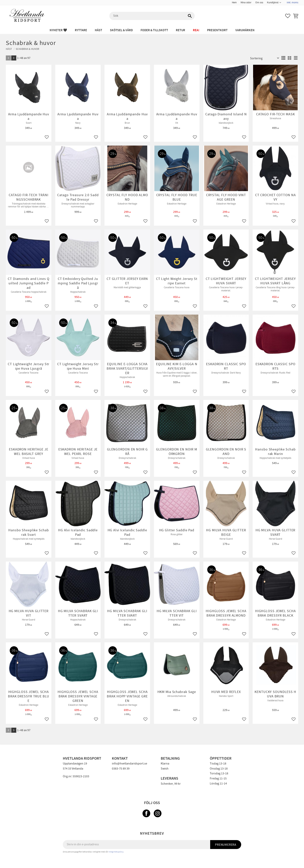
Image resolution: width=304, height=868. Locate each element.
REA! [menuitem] (196, 30)
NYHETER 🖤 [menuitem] (58, 30)
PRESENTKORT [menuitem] (217, 30)
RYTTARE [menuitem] (81, 30)
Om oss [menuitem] (259, 3)
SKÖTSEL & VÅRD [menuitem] (121, 30)
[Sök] (190, 16)
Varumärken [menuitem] (245, 30)
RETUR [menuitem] (180, 30)
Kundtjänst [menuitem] (273, 3)
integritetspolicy (116, 852)
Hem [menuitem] (234, 3)
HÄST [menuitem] (98, 30)
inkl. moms (292, 3)
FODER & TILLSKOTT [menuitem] (154, 30)
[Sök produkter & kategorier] (152, 16)
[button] (288, 16)
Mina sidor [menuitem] (246, 3)
